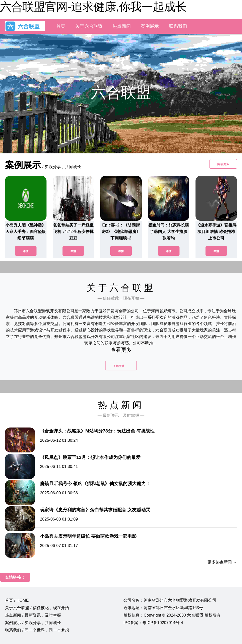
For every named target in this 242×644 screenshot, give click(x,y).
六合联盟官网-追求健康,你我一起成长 (93, 7)
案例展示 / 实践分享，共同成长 (33, 623)
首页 (61, 26)
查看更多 (121, 350)
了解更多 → (121, 366)
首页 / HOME (17, 600)
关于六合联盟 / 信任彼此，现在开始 (37, 608)
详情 (26, 251)
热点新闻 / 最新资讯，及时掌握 (33, 615)
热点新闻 (122, 26)
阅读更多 (223, 164)
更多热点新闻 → (222, 562)
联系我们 (178, 26)
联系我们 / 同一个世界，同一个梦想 (37, 630)
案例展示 (150, 26)
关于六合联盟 (89, 26)
